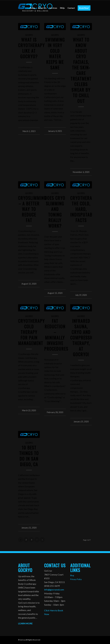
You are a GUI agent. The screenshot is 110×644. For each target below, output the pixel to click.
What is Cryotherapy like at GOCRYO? (31, 48)
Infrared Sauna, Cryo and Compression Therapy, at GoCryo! (83, 338)
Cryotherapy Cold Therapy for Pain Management (31, 332)
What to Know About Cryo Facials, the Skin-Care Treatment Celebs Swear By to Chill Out (81, 70)
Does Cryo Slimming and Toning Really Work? (55, 212)
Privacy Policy (76, 579)
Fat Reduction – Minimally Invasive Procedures (56, 335)
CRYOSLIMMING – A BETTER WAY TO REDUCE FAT (32, 209)
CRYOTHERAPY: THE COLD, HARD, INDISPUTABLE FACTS (84, 209)
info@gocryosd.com (54, 590)
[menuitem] (33, 8)
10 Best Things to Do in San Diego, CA (29, 456)
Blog (72, 575)
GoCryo (29, 35)
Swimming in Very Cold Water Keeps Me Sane (55, 54)
